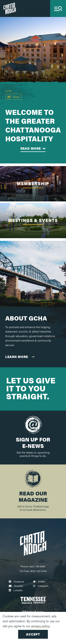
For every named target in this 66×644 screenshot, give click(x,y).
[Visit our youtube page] (16, 586)
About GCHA (26, 318)
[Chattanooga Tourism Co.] (10, 8)
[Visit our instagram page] (41, 586)
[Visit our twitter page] (39, 581)
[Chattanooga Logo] (33, 543)
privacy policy (40, 626)
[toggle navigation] (58, 8)
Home (8, 91)
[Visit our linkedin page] (16, 590)
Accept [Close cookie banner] (33, 634)
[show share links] (13, 97)
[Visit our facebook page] (17, 581)
